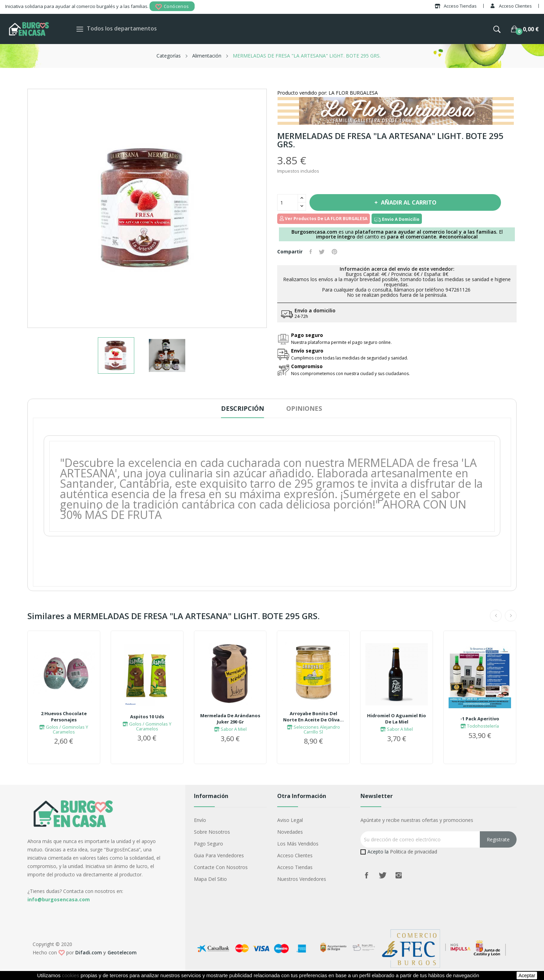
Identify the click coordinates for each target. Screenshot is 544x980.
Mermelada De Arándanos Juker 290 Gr (230, 719)
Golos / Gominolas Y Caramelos (64, 729)
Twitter (383, 875)
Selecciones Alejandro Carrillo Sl (313, 729)
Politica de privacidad (414, 852)
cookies (71, 975)
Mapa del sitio (210, 879)
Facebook (367, 875)
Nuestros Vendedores (302, 879)
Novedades (290, 832)
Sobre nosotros (212, 832)
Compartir (311, 252)
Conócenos (172, 7)
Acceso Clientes (295, 855)
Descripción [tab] (243, 408)
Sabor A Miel (230, 729)
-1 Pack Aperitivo (480, 719)
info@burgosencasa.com (59, 899)
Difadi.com (89, 952)
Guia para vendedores (219, 855)
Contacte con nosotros (221, 867)
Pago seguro (209, 844)
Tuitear (322, 252)
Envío (200, 820)
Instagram (399, 875)
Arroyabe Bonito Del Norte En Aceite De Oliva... (313, 717)
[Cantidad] (288, 202)
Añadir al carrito (408, 202)
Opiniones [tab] (304, 408)
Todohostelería (480, 726)
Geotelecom (122, 952)
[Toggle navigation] (80, 29)
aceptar (527, 975)
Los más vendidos (298, 844)
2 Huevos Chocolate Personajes (64, 717)
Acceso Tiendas (295, 867)
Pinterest (334, 252)
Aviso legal (290, 820)
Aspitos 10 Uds (147, 717)
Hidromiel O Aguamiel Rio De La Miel (397, 719)
